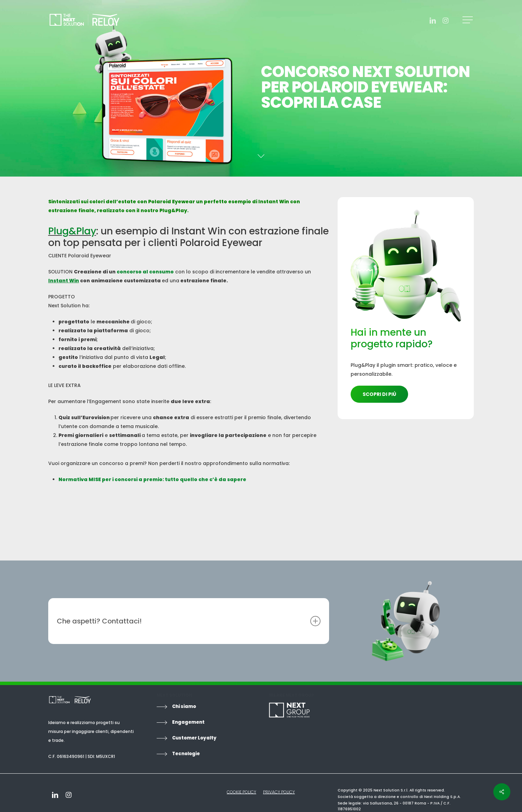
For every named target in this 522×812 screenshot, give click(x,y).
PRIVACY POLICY (279, 792)
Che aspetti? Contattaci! (189, 621)
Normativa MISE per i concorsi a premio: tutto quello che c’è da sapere (152, 479)
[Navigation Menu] (468, 20)
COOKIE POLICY (242, 792)
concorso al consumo (145, 272)
